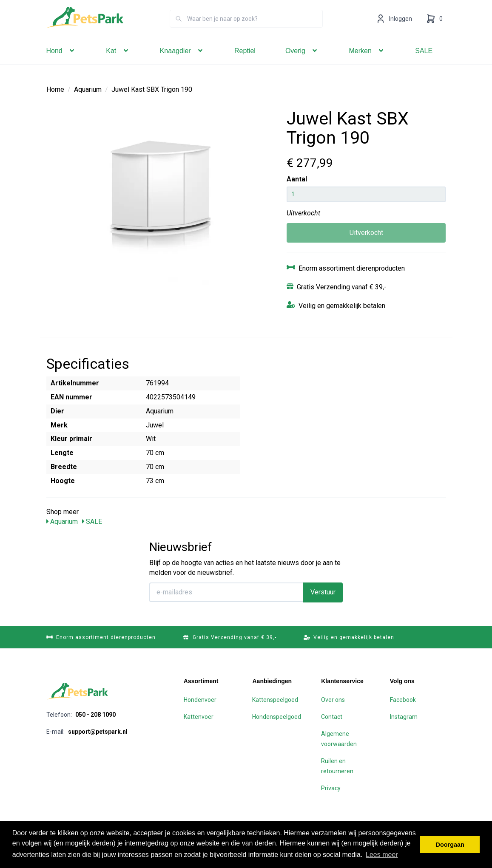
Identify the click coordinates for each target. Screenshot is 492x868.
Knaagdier (182, 63)
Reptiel (245, 63)
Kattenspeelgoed (275, 700)
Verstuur (323, 592)
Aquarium (88, 89)
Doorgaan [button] (450, 845)
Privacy (331, 788)
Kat (118, 63)
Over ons (333, 700)
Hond (61, 63)
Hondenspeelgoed (277, 717)
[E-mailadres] (226, 592)
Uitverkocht (366, 233)
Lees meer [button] (382, 855)
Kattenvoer (199, 717)
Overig (302, 63)
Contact (332, 717)
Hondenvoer (200, 700)
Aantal (297, 179)
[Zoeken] (179, 31)
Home (55, 89)
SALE (424, 63)
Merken (367, 63)
